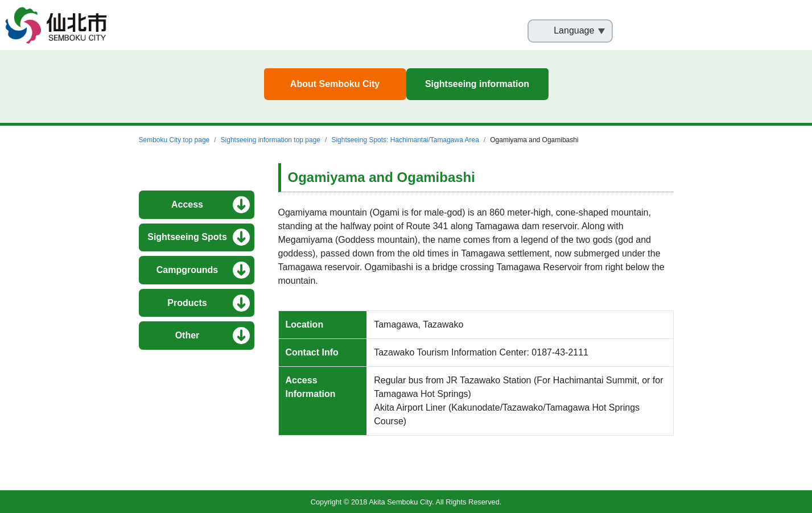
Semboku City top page (174, 140)
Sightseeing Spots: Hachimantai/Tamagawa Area (405, 140)
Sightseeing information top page (271, 140)
